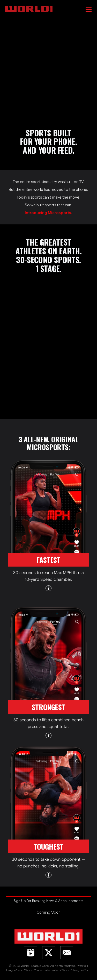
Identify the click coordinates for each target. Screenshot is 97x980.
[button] (89, 9)
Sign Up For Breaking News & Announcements (48, 901)
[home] (51, 6)
